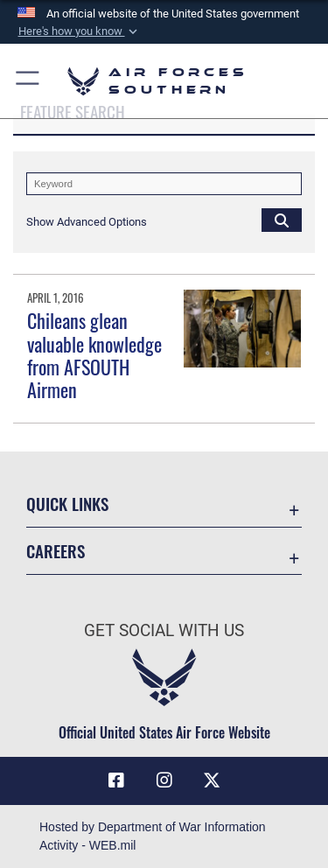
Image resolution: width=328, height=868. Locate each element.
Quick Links (67, 504)
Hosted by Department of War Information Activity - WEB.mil (153, 836)
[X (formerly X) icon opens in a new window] (212, 780)
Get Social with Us (164, 630)
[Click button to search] (282, 220)
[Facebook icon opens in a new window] (116, 780)
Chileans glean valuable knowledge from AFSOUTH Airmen (94, 355)
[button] (79, 31)
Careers (56, 551)
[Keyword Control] (164, 184)
